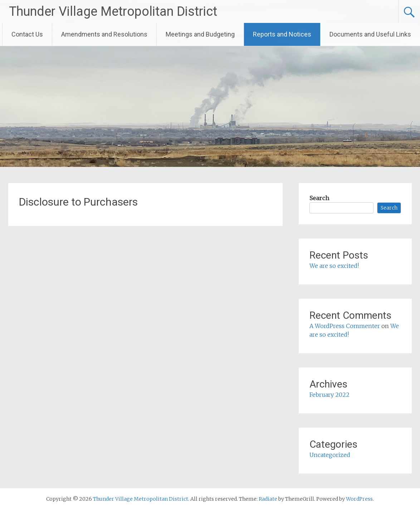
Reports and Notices (282, 34)
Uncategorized (330, 455)
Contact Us (27, 34)
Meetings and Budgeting (200, 34)
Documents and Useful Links (370, 34)
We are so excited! (334, 266)
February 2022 (329, 395)
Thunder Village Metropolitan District (113, 11)
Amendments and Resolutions (104, 34)
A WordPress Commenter (345, 326)
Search (319, 198)
